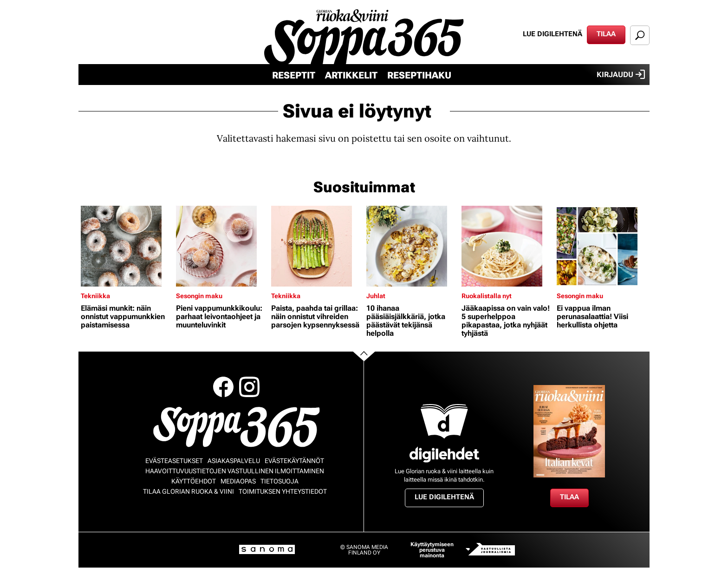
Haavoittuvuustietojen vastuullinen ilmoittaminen (235, 471)
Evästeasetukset (174, 461)
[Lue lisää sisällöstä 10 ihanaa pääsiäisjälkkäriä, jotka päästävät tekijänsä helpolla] (412, 246)
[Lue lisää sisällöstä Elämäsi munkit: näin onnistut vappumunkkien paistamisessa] (126, 246)
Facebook (223, 387)
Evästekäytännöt (294, 461)
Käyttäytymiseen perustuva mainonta (432, 550)
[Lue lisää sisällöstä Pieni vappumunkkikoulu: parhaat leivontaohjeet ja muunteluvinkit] (221, 246)
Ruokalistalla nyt (487, 296)
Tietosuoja (279, 481)
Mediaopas (238, 481)
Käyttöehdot (194, 481)
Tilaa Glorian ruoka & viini (188, 491)
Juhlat (376, 296)
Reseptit (294, 75)
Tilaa (606, 34)
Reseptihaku (419, 75)
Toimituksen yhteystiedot (283, 491)
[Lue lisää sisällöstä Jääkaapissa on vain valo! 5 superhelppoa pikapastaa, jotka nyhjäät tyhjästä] (507, 246)
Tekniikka (95, 296)
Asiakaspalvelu (234, 461)
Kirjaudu (621, 74)
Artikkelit (351, 75)
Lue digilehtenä (552, 34)
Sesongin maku (199, 296)
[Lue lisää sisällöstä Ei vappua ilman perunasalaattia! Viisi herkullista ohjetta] (602, 246)
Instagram (249, 387)
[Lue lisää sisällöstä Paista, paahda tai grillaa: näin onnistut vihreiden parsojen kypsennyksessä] (316, 246)
